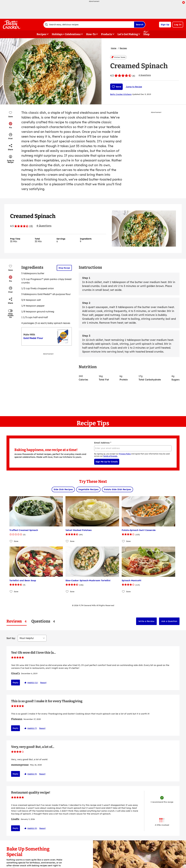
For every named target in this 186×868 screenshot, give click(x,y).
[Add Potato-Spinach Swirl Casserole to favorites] (123, 541)
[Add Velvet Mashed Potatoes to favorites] (67, 541)
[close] (184, 3)
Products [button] (107, 34)
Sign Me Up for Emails (107, 462)
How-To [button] (91, 34)
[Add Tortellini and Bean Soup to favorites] (11, 592)
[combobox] (89, 25)
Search (140, 25)
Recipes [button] (41, 34)
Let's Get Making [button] (128, 34)
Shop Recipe (64, 268)
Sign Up (165, 25)
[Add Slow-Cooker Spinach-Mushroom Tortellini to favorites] (67, 592)
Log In (178, 25)
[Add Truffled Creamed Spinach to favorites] (11, 541)
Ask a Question (169, 621)
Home (114, 48)
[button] (11, 125)
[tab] (17, 621)
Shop (146, 34)
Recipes (123, 48)
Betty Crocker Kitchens (121, 94)
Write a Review (146, 621)
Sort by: (11, 638)
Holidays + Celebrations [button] (66, 34)
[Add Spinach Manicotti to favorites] (123, 592)
